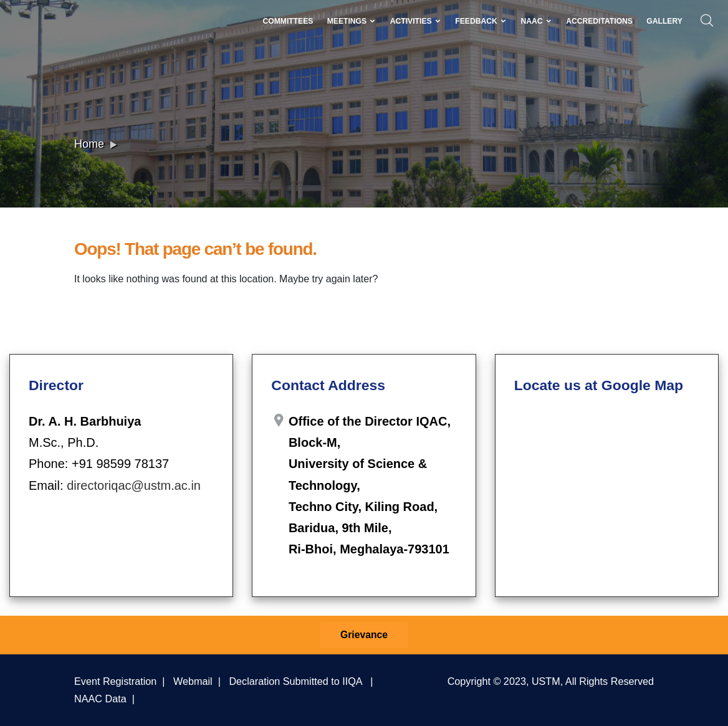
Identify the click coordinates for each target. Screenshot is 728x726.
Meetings (352, 21)
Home (89, 144)
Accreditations (599, 21)
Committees (288, 21)
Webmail (193, 681)
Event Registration (115, 681)
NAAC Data (100, 699)
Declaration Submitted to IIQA (295, 681)
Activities (416, 21)
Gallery (664, 21)
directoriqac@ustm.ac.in (134, 485)
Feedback (481, 21)
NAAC (536, 21)
